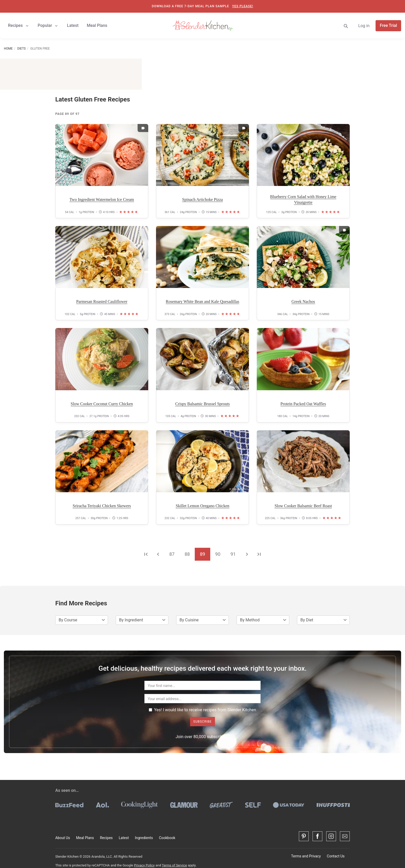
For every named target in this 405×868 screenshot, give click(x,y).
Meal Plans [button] (97, 25)
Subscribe (202, 722)
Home (8, 49)
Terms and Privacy (306, 856)
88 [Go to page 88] (187, 554)
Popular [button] (48, 26)
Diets (21, 49)
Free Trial (388, 25)
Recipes (106, 838)
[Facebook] (317, 836)
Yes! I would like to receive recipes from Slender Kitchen (202, 710)
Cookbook (167, 838)
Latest (124, 838)
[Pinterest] (304, 836)
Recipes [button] (19, 26)
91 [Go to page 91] (233, 554)
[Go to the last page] (259, 554)
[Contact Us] (345, 836)
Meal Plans (85, 838)
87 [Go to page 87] (172, 554)
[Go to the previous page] (158, 554)
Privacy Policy (144, 865)
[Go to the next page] (247, 554)
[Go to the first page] (146, 554)
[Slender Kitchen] (202, 25)
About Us (63, 838)
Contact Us (336, 856)
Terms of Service (174, 865)
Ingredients (144, 838)
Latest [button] (73, 25)
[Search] (346, 26)
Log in (364, 26)
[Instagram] (331, 836)
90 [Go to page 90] (218, 554)
